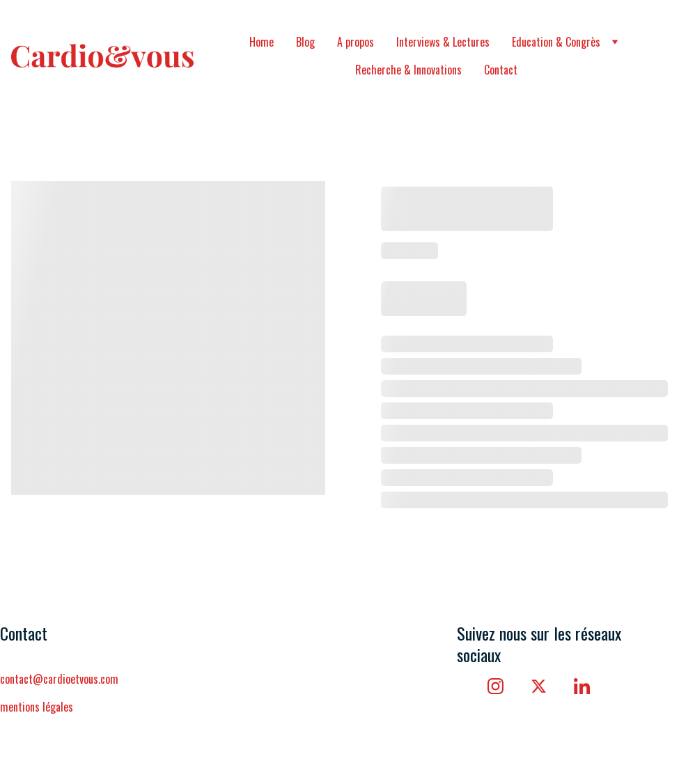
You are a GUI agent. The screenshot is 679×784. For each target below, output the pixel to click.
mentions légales (38, 707)
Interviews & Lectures (443, 42)
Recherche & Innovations (408, 70)
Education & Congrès (556, 42)
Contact (501, 70)
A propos (356, 42)
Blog (305, 42)
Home (262, 42)
